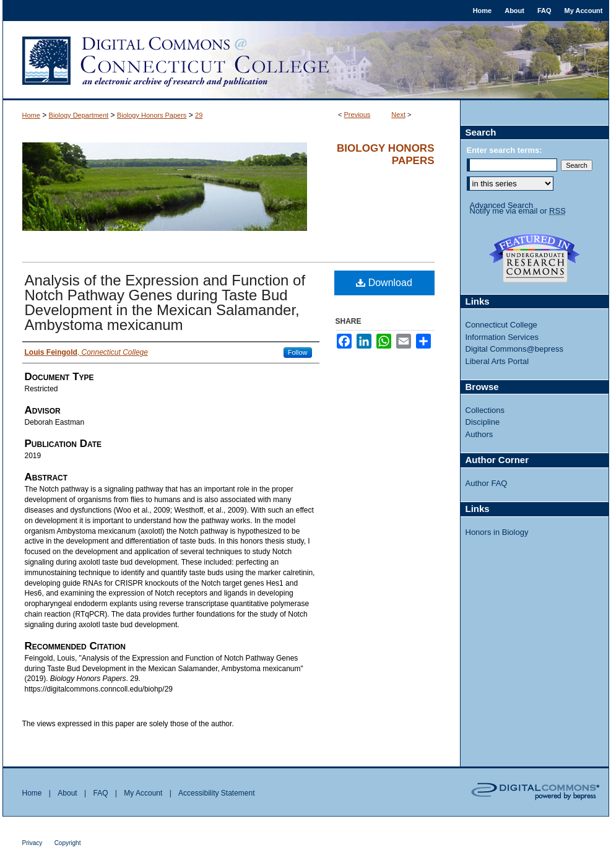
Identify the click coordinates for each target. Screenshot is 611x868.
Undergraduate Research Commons (535, 258)
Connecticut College (501, 325)
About (67, 793)
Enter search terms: (505, 150)
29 (199, 115)
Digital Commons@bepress (514, 349)
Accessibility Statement (216, 793)
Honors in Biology (497, 532)
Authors (479, 434)
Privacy (32, 843)
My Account (143, 793)
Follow (298, 352)
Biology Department (79, 115)
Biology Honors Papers (152, 115)
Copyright (68, 843)
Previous (357, 115)
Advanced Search (502, 205)
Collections (485, 410)
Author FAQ (487, 483)
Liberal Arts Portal (497, 361)
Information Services (502, 337)
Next (398, 115)
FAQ (100, 793)
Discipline (483, 422)
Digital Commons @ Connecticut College (306, 61)
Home (31, 115)
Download (384, 283)
